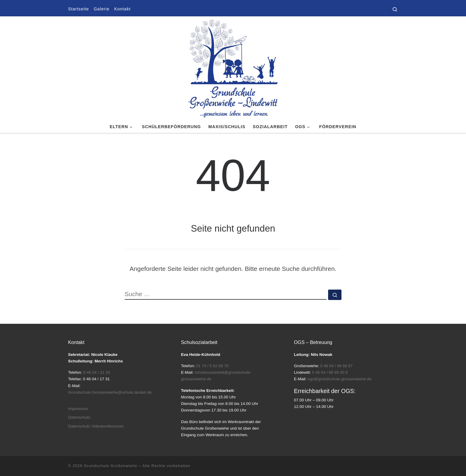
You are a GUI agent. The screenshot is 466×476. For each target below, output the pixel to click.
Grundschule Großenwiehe (111, 466)
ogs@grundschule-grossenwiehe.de (340, 379)
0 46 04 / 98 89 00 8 (330, 372)
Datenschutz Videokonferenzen (96, 426)
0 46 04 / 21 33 (97, 372)
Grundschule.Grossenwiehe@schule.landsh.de (110, 392)
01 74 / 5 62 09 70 (212, 366)
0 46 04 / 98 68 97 (337, 366)
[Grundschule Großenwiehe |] (233, 67)
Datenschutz (79, 417)
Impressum (78, 409)
